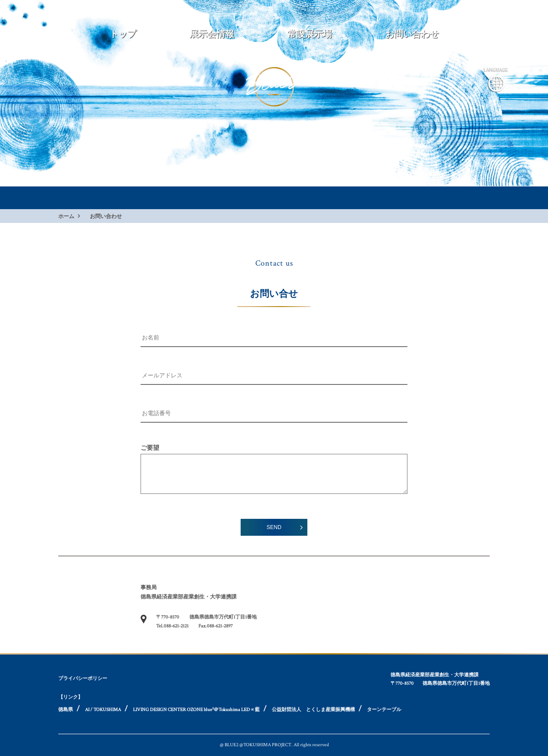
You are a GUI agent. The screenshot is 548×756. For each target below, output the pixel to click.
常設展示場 (310, 34)
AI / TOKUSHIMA (103, 710)
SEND (274, 527)
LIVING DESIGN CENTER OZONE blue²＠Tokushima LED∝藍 (196, 710)
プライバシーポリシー (83, 679)
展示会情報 (212, 34)
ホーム (66, 216)
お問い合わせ (412, 34)
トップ (123, 34)
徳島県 (66, 710)
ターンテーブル (384, 710)
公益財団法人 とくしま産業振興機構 (313, 710)
